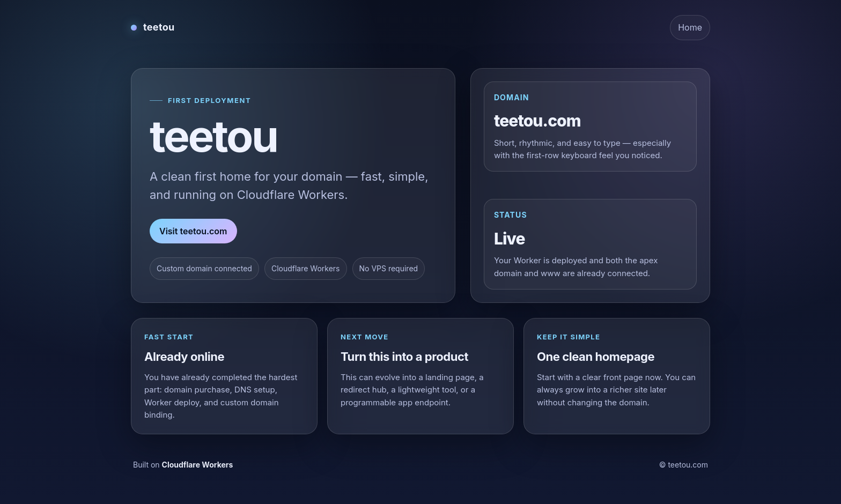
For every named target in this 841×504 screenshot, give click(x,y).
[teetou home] (153, 27)
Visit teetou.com (193, 231)
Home (690, 27)
